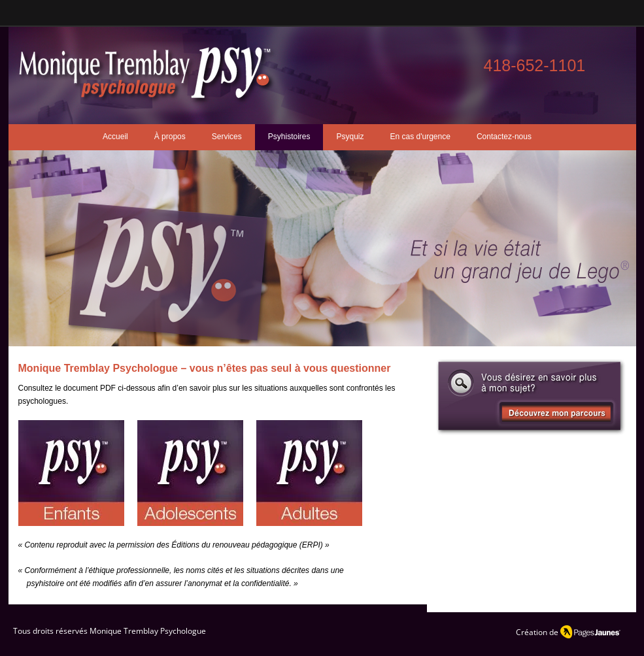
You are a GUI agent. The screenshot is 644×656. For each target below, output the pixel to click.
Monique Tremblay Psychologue (148, 631)
